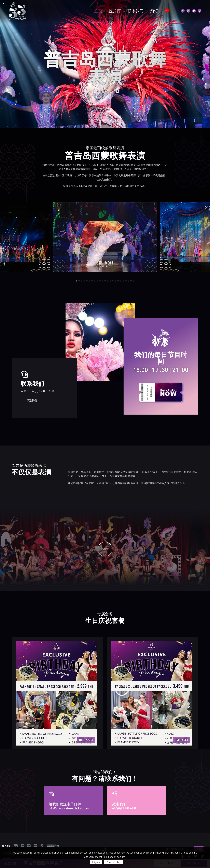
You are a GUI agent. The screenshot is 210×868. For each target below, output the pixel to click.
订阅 (199, 847)
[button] (102, 125)
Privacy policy (114, 862)
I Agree (96, 862)
